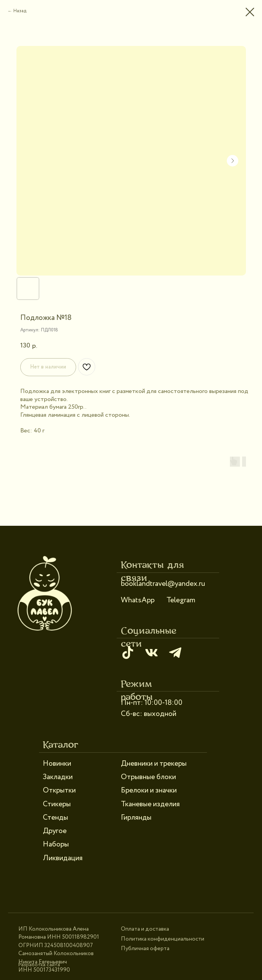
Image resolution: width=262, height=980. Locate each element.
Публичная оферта (145, 949)
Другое (55, 831)
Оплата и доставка (145, 929)
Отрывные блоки (148, 777)
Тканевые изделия (150, 804)
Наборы (56, 844)
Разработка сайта (39, 965)
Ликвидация (63, 858)
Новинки (57, 764)
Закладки (58, 777)
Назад (20, 11)
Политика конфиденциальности (163, 939)
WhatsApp (138, 600)
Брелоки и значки (149, 790)
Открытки (59, 790)
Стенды (55, 818)
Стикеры (57, 804)
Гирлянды (136, 818)
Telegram (181, 600)
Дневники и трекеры (154, 764)
